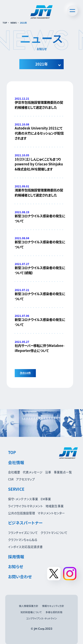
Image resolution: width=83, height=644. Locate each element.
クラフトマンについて (54, 533)
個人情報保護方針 (29, 606)
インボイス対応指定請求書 (25, 547)
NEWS (14, 23)
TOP (5, 23)
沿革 (48, 472)
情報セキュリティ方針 (53, 606)
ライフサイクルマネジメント (25, 506)
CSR (11, 479)
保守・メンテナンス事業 (23, 499)
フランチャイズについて (23, 533)
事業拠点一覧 (63, 472)
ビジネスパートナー (25, 523)
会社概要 (14, 472)
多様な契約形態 (54, 612)
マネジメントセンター (51, 513)
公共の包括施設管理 (22, 513)
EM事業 (46, 499)
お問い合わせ (20, 577)
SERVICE (16, 489)
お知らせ (16, 566)
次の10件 (25, 373)
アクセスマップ (25, 479)
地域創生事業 (55, 506)
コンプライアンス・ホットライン (42, 618)
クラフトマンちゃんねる (23, 540)
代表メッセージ (33, 472)
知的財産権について (31, 612)
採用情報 (16, 557)
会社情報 (16, 462)
